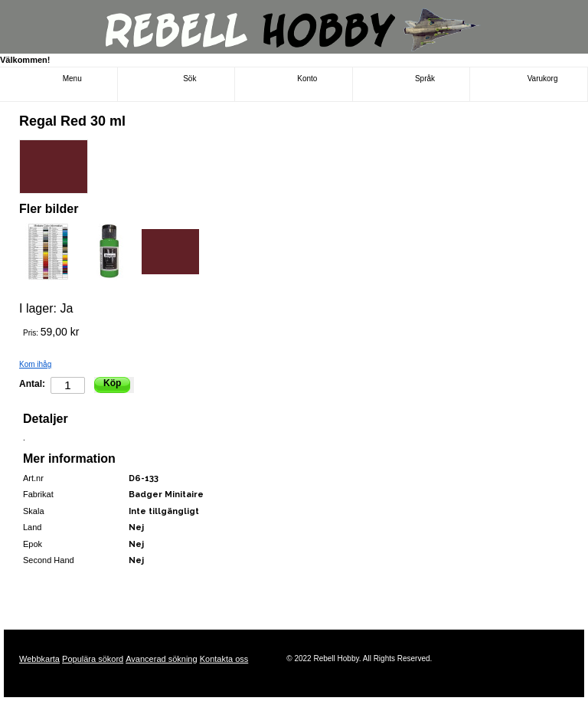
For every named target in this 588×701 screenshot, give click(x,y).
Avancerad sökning (161, 659)
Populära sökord (93, 659)
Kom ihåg (35, 364)
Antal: (32, 384)
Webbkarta (39, 659)
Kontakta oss (224, 659)
